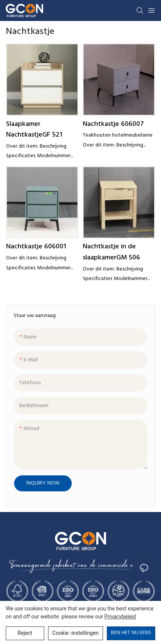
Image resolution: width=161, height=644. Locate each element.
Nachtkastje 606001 (36, 247)
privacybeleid (120, 617)
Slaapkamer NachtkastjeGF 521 (34, 130)
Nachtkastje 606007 (113, 124)
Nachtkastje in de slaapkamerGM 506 (111, 252)
